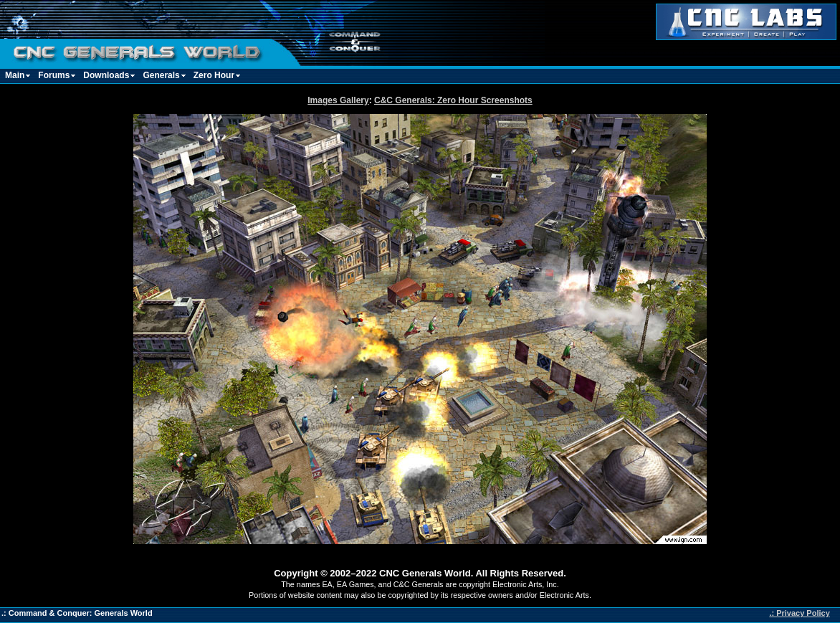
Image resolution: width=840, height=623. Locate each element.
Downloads (106, 75)
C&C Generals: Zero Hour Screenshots (453, 100)
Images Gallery (338, 100)
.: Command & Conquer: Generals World (77, 613)
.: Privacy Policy (799, 613)
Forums (54, 75)
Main (15, 75)
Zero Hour (214, 75)
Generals (161, 75)
